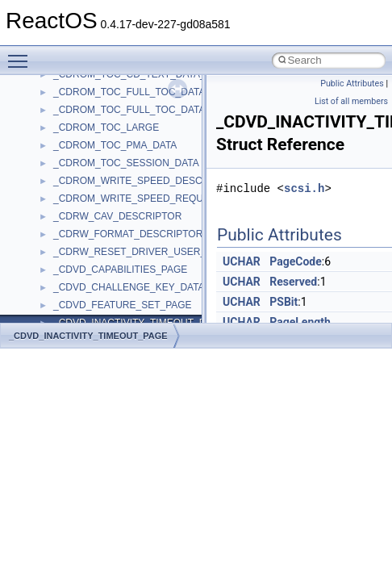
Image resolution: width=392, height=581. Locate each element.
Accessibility (79, 249)
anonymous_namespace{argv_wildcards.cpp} (150, 302)
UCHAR (242, 261)
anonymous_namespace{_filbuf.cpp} (131, 284)
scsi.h (304, 188)
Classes (45, 160)
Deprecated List (61, 107)
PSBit (284, 302)
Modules (46, 124)
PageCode (296, 261)
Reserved (293, 282)
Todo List (47, 89)
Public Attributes (352, 84)
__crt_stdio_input (90, 195)
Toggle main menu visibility (22, 54)
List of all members (351, 101)
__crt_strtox (79, 231)
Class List (61, 178)
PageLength (300, 322)
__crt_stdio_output (93, 213)
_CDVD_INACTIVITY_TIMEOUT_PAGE (88, 336)
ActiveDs (72, 266)
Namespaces (56, 142)
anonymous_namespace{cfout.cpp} (129, 320)
